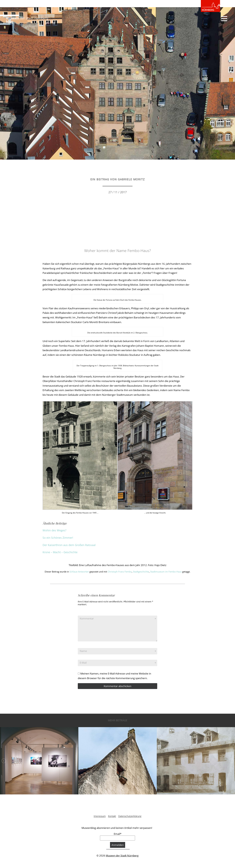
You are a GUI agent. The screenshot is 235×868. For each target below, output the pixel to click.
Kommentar (87, 618)
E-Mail (83, 663)
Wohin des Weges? (54, 530)
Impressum (100, 816)
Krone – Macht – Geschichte (60, 552)
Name (83, 651)
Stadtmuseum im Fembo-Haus (166, 572)
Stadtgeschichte (141, 572)
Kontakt (112, 816)
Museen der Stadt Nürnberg (122, 856)
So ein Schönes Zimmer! (58, 538)
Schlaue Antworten (79, 572)
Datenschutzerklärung (130, 816)
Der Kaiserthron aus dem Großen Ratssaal (69, 545)
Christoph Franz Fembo (120, 572)
